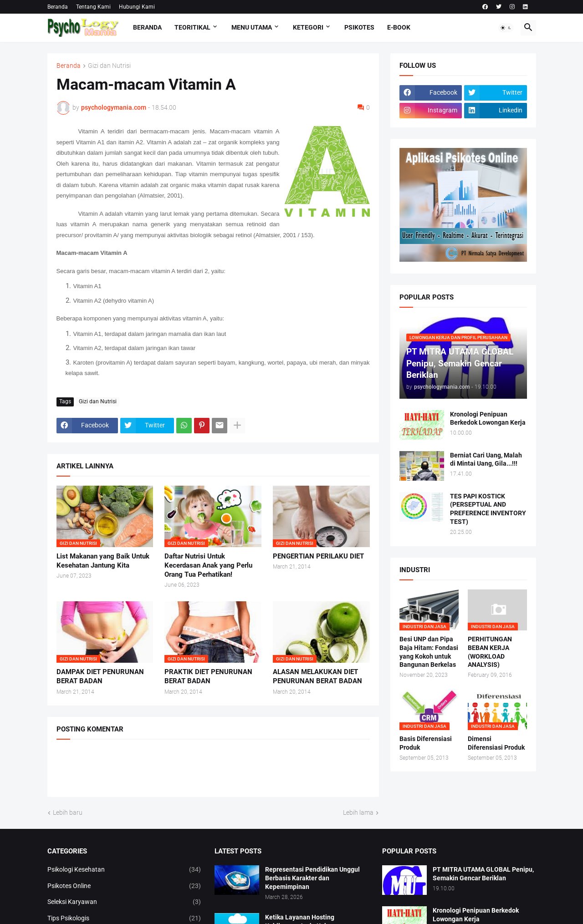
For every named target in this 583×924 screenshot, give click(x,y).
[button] (506, 28)
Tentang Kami (93, 7)
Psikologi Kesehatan (124, 870)
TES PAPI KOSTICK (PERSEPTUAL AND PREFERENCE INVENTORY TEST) (488, 509)
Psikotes (359, 27)
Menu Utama (252, 27)
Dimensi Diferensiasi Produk (496, 743)
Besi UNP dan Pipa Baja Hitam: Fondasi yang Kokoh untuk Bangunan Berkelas (429, 652)
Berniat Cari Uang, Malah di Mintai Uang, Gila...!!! (486, 459)
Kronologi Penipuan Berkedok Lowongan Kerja (488, 419)
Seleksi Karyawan (124, 902)
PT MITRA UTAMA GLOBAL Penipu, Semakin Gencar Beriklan (483, 874)
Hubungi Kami (137, 7)
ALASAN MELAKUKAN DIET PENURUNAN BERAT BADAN (317, 676)
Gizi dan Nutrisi (109, 66)
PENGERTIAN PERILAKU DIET (318, 556)
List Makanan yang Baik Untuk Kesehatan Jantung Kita (103, 561)
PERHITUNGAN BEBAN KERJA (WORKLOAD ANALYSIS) (490, 652)
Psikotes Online (124, 886)
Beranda (58, 7)
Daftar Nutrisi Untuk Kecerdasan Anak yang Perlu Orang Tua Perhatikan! (208, 566)
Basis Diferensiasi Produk (426, 743)
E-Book (399, 27)
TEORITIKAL (192, 27)
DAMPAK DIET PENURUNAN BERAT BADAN (100, 676)
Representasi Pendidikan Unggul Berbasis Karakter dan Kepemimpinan (312, 878)
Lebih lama (358, 812)
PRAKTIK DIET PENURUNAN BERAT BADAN (208, 676)
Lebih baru (68, 812)
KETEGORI (308, 27)
